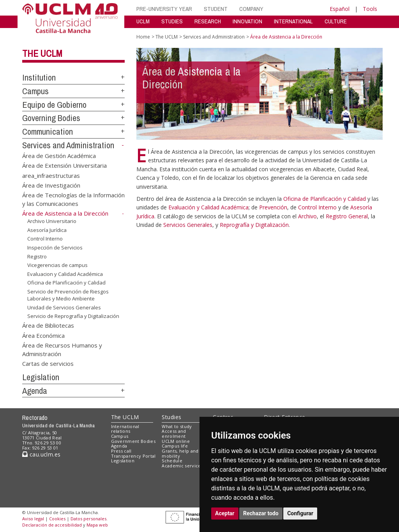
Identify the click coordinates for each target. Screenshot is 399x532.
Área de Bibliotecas (48, 325)
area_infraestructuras (51, 175)
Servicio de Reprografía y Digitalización (73, 316)
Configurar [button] (300, 513)
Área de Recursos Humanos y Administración (62, 349)
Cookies (57, 519)
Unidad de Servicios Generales (64, 307)
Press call (121, 451)
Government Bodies (133, 441)
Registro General (347, 216)
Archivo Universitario (52, 221)
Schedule (172, 461)
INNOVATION (247, 21)
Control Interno (45, 239)
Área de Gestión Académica (59, 155)
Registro (37, 256)
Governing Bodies (51, 118)
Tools (370, 9)
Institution (39, 77)
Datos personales (88, 519)
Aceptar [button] (225, 513)
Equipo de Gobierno (54, 105)
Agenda (35, 391)
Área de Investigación (51, 185)
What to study (177, 426)
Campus (35, 91)
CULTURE (336, 21)
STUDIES (172, 21)
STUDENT (216, 9)
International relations (125, 429)
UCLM (143, 21)
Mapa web (97, 525)
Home (143, 37)
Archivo (307, 216)
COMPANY (251, 9)
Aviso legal (33, 519)
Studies (171, 417)
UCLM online (176, 441)
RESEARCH (208, 21)
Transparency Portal (133, 456)
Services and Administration (68, 145)
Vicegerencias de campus (57, 265)
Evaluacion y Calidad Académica (65, 274)
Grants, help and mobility (180, 453)
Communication (48, 132)
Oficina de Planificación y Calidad (66, 283)
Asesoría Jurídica (47, 230)
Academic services (182, 466)
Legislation (41, 377)
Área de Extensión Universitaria (64, 165)
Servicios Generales (188, 225)
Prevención (273, 207)
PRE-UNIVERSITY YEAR (164, 9)
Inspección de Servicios (55, 248)
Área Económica (43, 335)
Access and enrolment (174, 434)
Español (340, 9)
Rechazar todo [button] (261, 513)
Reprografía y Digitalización (254, 225)
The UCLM (42, 53)
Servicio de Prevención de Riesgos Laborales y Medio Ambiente (68, 295)
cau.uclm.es (41, 454)
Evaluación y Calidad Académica (208, 207)
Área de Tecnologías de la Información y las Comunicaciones (73, 199)
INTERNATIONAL (293, 21)
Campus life (175, 446)
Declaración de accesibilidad (52, 525)
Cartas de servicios (48, 363)
